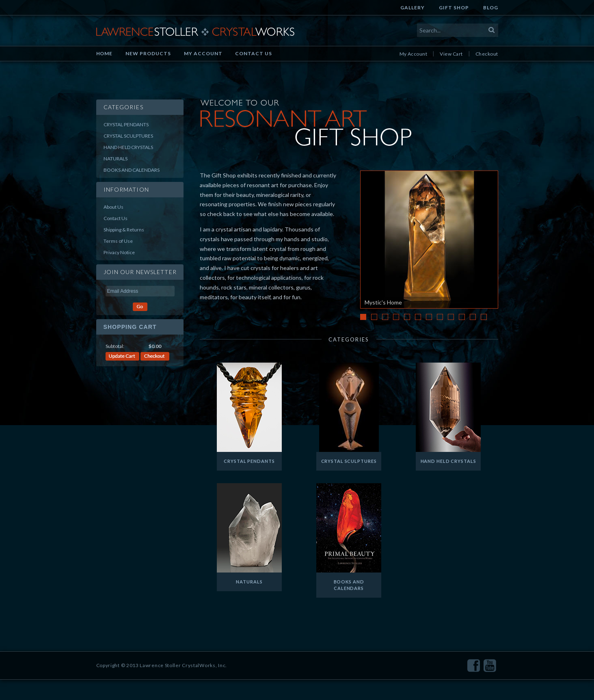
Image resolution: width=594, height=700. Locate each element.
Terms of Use (118, 241)
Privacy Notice (119, 252)
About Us (113, 207)
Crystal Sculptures (128, 136)
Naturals (116, 159)
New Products (148, 53)
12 (484, 317)
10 (462, 317)
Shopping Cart (130, 327)
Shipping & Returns (124, 230)
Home (105, 53)
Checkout (487, 54)
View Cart (451, 54)
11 (473, 317)
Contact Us (254, 53)
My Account (203, 53)
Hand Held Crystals (128, 147)
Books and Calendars (132, 170)
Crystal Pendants (126, 124)
